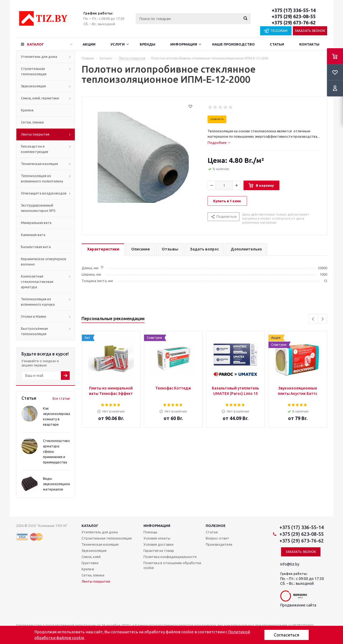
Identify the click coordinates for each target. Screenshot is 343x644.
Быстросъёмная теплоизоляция (34, 331)
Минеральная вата (36, 223)
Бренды (147, 44)
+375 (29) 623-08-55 (294, 16)
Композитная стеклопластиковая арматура (37, 282)
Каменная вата (33, 235)
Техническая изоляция (39, 164)
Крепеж (27, 110)
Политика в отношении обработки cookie (172, 565)
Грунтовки (90, 563)
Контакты (309, 44)
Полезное (216, 526)
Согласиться (287, 635)
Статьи (277, 44)
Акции (89, 44)
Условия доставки (158, 544)
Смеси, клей (91, 557)
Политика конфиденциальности (170, 557)
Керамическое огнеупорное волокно (44, 261)
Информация (184, 44)
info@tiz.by (290, 564)
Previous (313, 319)
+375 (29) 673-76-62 (294, 23)
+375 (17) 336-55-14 (294, 10)
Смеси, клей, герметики (40, 98)
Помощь (150, 532)
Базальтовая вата (36, 247)
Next (322, 319)
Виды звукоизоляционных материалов (60, 484)
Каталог (36, 44)
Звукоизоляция (33, 86)
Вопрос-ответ (217, 538)
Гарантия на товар (159, 551)
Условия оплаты (157, 538)
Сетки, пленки (32, 122)
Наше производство (233, 44)
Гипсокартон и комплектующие (35, 149)
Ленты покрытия (35, 134)
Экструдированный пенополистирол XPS (38, 208)
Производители (219, 544)
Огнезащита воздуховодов (44, 193)
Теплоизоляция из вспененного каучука (38, 302)
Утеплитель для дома (39, 57)
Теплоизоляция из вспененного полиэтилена (42, 178)
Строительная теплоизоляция (34, 71)
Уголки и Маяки (34, 316)
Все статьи (61, 398)
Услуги (118, 44)
